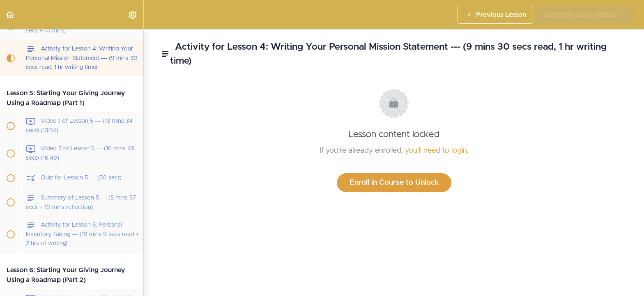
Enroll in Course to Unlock (394, 183)
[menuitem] (133, 15)
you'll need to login (436, 151)
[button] (10, 15)
